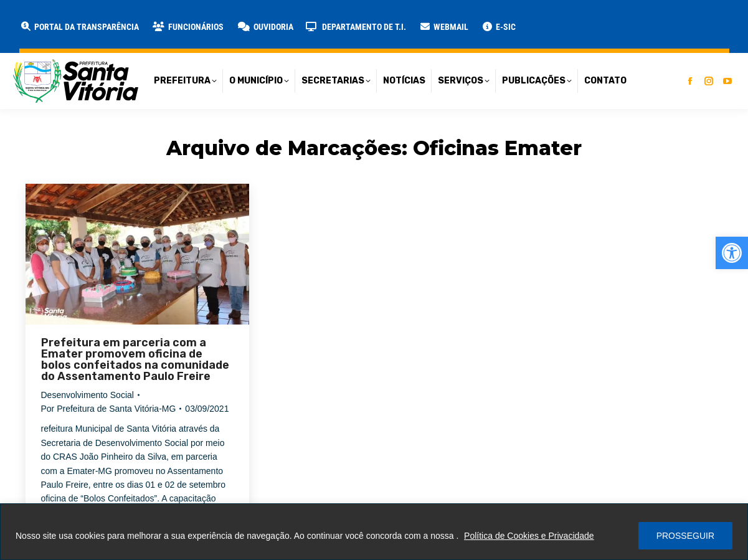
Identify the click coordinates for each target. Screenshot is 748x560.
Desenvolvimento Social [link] (88, 395)
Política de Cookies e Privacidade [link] (529, 536)
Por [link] (109, 409)
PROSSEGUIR (685, 536)
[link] (732, 253)
